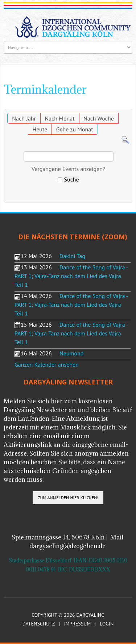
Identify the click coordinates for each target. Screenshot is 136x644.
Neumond (71, 353)
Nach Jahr (24, 118)
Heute (40, 129)
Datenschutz (39, 624)
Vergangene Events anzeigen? (68, 169)
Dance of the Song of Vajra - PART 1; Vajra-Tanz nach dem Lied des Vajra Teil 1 (71, 276)
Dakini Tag (72, 256)
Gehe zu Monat (75, 129)
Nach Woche (99, 118)
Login (107, 624)
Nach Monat (59, 118)
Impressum (77, 624)
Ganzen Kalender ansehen (47, 364)
